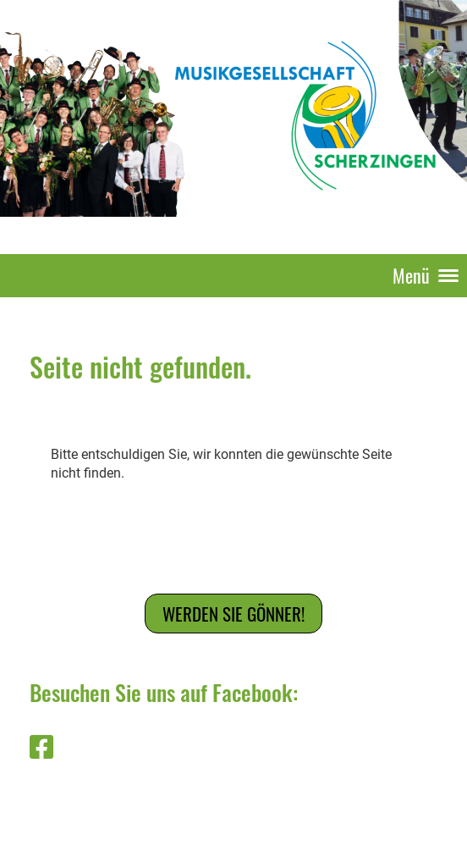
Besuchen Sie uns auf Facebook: (164, 692)
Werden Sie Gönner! (233, 614)
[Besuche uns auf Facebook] (41, 748)
